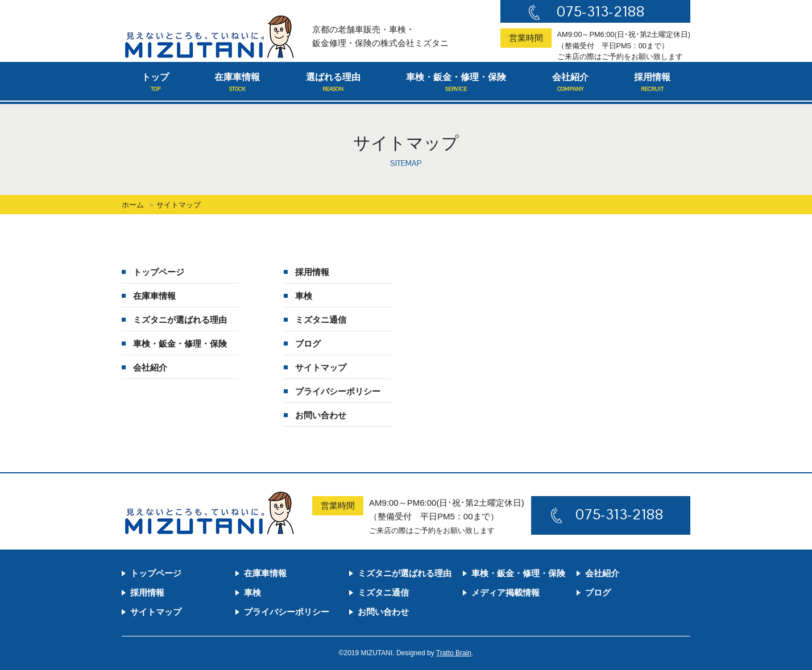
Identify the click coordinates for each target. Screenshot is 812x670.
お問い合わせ (321, 415)
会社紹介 (570, 83)
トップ (155, 83)
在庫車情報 (237, 83)
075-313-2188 (601, 11)
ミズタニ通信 (321, 320)
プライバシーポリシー (338, 391)
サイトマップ (321, 367)
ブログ (308, 344)
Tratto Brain (454, 653)
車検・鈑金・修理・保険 (456, 83)
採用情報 (652, 83)
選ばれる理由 (333, 83)
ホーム (133, 205)
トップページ (159, 272)
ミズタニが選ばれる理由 (180, 320)
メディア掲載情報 (506, 592)
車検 (304, 296)
